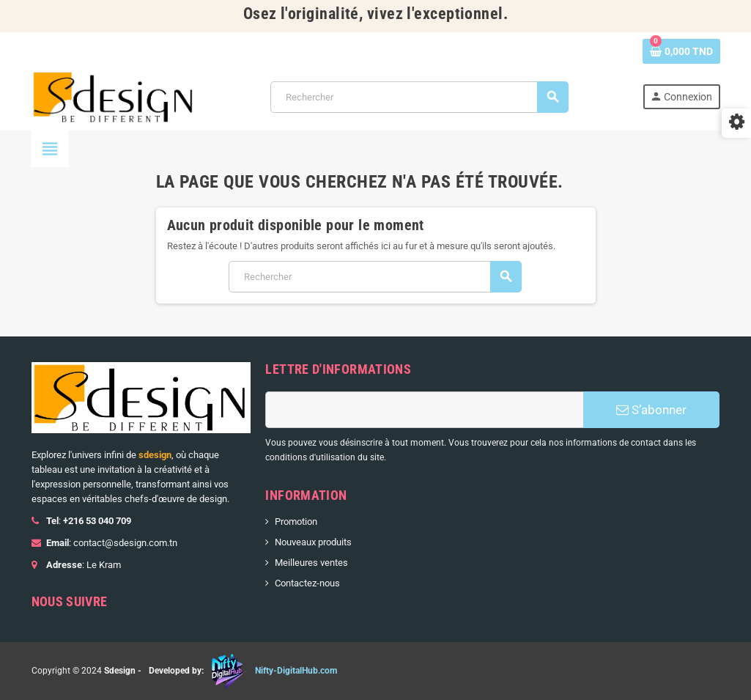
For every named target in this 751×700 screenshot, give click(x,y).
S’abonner (651, 410)
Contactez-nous (307, 583)
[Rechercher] (419, 97)
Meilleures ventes (311, 563)
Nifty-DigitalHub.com (296, 671)
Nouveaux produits (313, 542)
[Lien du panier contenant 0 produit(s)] (681, 51)
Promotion (296, 522)
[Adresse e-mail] (424, 410)
